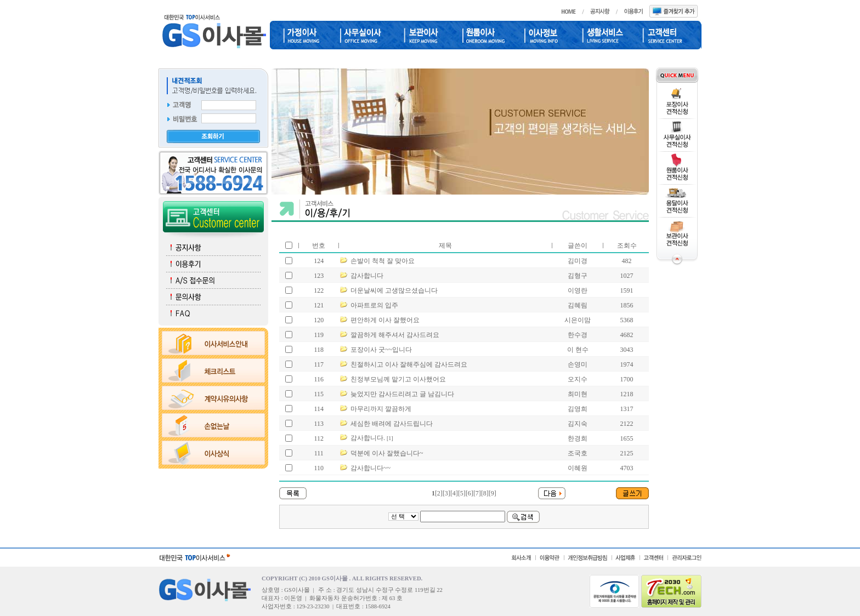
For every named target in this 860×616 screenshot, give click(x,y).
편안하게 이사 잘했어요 (385, 320)
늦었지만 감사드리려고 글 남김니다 (402, 394)
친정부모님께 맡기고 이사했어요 (398, 379)
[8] (485, 493)
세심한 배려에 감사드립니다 (392, 424)
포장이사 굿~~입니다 (381, 350)
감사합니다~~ (370, 468)
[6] (469, 493)
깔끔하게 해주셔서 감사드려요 (395, 335)
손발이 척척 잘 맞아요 (383, 261)
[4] (454, 493)
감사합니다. (368, 438)
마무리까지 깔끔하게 (381, 409)
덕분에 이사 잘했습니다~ (387, 453)
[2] (439, 493)
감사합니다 (367, 276)
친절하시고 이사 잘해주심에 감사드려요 (409, 364)
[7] (477, 493)
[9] (493, 493)
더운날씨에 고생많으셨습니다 (394, 290)
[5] (462, 493)
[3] (446, 493)
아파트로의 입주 (374, 305)
